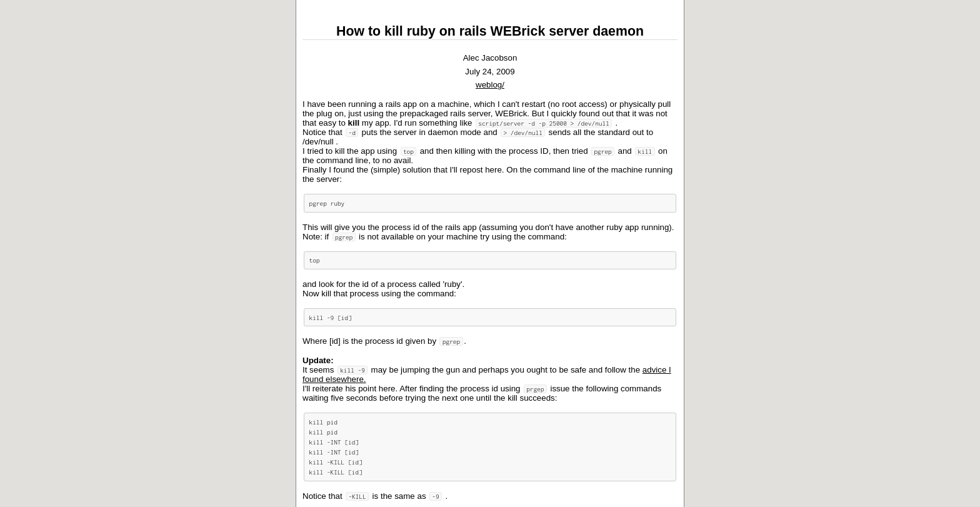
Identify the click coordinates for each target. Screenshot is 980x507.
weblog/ (490, 85)
